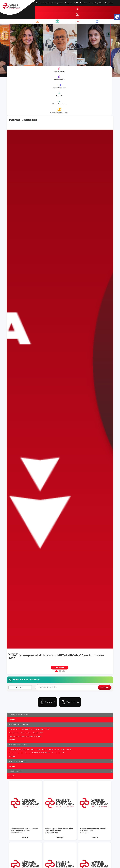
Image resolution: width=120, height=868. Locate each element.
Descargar (26, 838)
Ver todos (12, 720)
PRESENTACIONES (16, 771)
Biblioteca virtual (70, 702)
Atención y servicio (57, 3)
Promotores (84, 3)
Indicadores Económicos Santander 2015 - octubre (25, 736)
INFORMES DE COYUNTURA (19, 725)
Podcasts (59, 94)
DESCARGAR (60, 667)
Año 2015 (20, 687)
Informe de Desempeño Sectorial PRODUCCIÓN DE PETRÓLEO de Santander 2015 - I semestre (40, 749)
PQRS (76, 3)
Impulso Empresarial (59, 86)
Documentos (109, 3)
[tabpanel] (60, 399)
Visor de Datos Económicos (59, 111)
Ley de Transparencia (43, 3)
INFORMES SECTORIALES (18, 745)
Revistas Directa (59, 70)
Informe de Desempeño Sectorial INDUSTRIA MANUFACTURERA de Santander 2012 (37, 753)
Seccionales (69, 3)
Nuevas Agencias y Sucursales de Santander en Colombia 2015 (29, 729)
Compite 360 (47, 702)
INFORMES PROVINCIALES (18, 761)
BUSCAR (105, 687)
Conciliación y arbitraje (96, 3)
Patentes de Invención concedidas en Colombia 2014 (26, 733)
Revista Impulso (59, 78)
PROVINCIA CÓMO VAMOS (19, 715)
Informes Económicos (59, 102)
